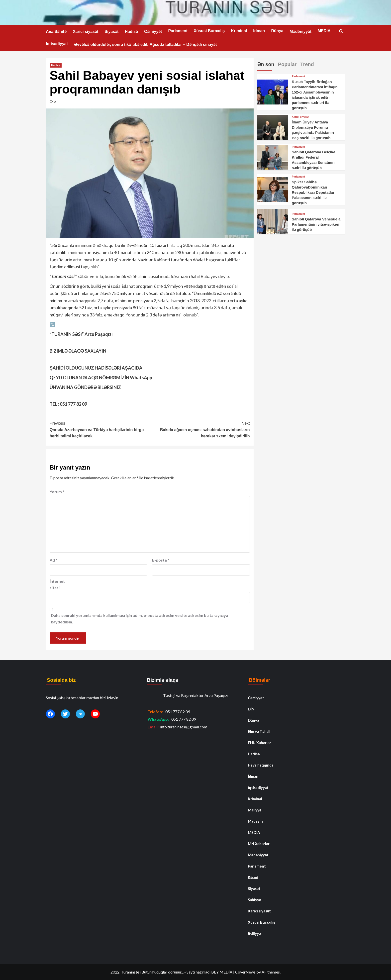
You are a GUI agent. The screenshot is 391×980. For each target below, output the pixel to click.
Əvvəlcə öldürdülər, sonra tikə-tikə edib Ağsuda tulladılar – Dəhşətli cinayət (145, 45)
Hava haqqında (261, 765)
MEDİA (324, 31)
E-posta (161, 560)
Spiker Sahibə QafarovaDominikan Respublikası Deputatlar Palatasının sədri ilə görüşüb (313, 192)
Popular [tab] (287, 64)
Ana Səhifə (56, 32)
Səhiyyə (254, 900)
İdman (259, 31)
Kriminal (239, 31)
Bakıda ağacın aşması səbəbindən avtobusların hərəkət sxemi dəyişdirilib (200, 429)
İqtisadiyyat (57, 44)
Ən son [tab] (266, 64)
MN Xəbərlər (259, 844)
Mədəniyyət (300, 32)
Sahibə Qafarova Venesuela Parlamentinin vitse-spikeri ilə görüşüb (316, 224)
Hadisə (131, 32)
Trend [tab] (307, 64)
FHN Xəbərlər (259, 743)
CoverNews (245, 972)
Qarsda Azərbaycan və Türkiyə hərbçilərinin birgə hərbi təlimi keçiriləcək (100, 429)
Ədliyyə (254, 933)
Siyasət (111, 32)
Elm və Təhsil (259, 731)
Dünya (277, 31)
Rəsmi (253, 877)
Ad (53, 560)
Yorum (57, 492)
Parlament (178, 31)
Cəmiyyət (153, 32)
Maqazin (255, 821)
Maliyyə (255, 810)
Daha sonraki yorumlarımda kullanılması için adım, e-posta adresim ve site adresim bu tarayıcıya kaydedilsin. (140, 619)
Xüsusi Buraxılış (209, 31)
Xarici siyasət (86, 32)
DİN (251, 709)
